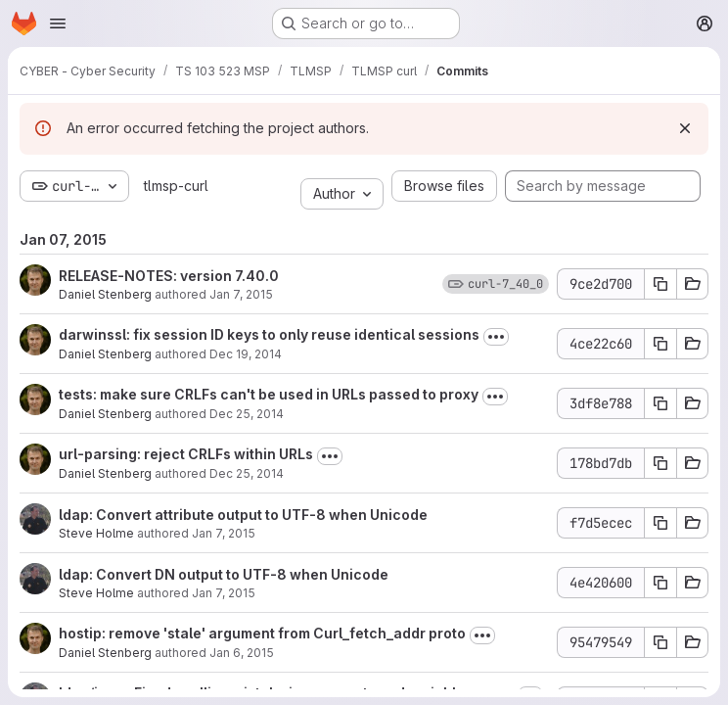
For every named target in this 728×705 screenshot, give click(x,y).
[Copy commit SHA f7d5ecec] (660, 523)
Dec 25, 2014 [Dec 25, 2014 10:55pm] (247, 473)
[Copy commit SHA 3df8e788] (660, 403)
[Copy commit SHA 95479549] (660, 642)
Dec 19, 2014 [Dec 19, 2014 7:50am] (246, 354)
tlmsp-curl (176, 186)
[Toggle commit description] (496, 337)
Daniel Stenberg (105, 294)
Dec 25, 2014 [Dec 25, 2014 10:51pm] (247, 414)
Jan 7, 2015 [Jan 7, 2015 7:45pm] (224, 533)
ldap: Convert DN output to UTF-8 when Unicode (224, 574)
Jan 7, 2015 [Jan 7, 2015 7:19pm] (224, 593)
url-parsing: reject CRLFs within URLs (186, 454)
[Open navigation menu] (58, 23)
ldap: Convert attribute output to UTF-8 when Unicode (243, 515)
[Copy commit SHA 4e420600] (660, 583)
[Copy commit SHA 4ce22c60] (660, 344)
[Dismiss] (685, 128)
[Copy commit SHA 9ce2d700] (660, 284)
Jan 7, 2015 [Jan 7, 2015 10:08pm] (241, 294)
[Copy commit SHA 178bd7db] (660, 463)
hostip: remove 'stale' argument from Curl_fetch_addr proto (262, 633)
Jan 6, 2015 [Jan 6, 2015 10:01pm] (242, 653)
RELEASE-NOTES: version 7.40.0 (169, 276)
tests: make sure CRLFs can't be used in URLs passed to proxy (269, 394)
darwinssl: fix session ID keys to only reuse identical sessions (269, 334)
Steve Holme (96, 533)
